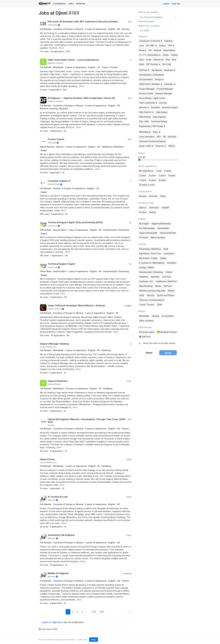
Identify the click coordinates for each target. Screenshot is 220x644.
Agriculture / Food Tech (150, 254)
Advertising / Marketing (150, 249)
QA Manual (157, 70)
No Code (167, 64)
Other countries (146, 321)
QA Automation (146, 79)
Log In (166, 4)
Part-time (153, 196)
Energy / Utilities (147, 267)
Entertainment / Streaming (151, 272)
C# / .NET (151, 45)
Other (160, 305)
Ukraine (156, 316)
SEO (159, 137)
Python (162, 46)
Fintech (169, 272)
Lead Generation (147, 137)
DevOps (163, 103)
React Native (169, 50)
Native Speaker (158, 237)
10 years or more (147, 185)
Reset (149, 353)
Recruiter (172, 137)
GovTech (167, 277)
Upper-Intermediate (148, 233)
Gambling (143, 277)
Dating (163, 258)
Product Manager (165, 89)
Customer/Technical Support (152, 141)
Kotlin (142, 64)
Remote (143, 196)
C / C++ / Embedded (150, 55)
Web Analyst (145, 117)
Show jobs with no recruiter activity (159, 343)
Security (144, 107)
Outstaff (165, 208)
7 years (143, 180)
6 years (172, 175)
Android (158, 50)
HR (164, 137)
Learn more (82, 640)
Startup (153, 212)
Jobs (71, 4)
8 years (153, 180)
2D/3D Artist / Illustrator (151, 84)
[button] (62, 48)
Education (172, 263)
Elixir (174, 60)
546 (102, 612)
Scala (149, 60)
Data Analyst (162, 112)
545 (94, 612)
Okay (94, 640)
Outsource (154, 208)
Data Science (146, 112)
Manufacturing (146, 286)
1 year (159, 171)
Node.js (143, 50)
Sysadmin (156, 107)
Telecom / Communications (152, 300)
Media (158, 286)
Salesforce (159, 60)
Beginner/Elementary (161, 224)
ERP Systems (153, 64)
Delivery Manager (164, 93)
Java (141, 46)
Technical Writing (159, 121)
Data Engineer (159, 117)
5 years (162, 175)
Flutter (166, 55)
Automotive (169, 254)
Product (143, 212)
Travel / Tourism (147, 305)
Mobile (171, 291)
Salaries (81, 4)
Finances (161, 146)
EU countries (168, 316)
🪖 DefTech (145, 337)
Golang (174, 55)
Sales (157, 132)
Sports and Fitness (166, 295)
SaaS (142, 295)
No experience (146, 171)
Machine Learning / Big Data (152, 291)
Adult (166, 249)
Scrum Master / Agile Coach (152, 98)
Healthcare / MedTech (166, 281)
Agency (143, 208)
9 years (162, 180)
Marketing (145, 132)
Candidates (60, 4)
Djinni (45, 4)
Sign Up (176, 4)
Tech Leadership (148, 103)
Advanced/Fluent (168, 233)
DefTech (144, 70)
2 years (168, 171)
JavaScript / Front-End (151, 41)
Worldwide (144, 316)
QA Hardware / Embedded (151, 75)
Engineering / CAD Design (152, 126)
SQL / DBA (144, 121)
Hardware (170, 70)
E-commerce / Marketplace (152, 263)
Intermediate (163, 228)
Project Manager (147, 89)
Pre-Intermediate (147, 228)
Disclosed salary (147, 332)
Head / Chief (146, 146)
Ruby (142, 60)
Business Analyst (170, 107)
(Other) (172, 146)
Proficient (144, 237)
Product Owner (146, 93)
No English (144, 224)
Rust (168, 60)
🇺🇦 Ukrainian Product (167, 332)
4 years (152, 175)
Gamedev (170, 84)
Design (159, 79)
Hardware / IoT (146, 281)
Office (163, 196)
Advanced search (146, 21)
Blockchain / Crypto (148, 258)
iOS (150, 50)
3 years (143, 175)
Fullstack (168, 41)
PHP (171, 45)
